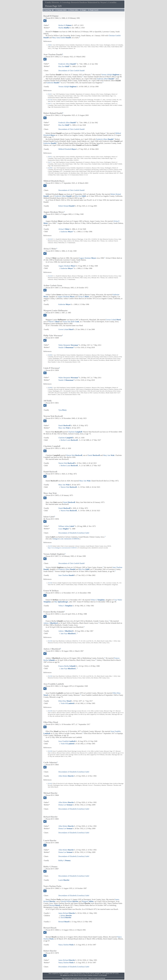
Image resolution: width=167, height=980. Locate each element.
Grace (64, 529)
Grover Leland (113, 320)
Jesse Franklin (67, 741)
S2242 (50, 783)
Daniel (64, 425)
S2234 (50, 100)
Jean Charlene (66, 575)
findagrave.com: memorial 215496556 (66, 539)
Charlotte (75, 432)
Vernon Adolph (110, 75)
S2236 (50, 641)
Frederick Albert (67, 64)
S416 (50, 94)
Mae (61, 602)
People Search (94, 10)
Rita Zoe (64, 66)
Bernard (55, 905)
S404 (50, 45)
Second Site (81, 978)
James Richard (67, 913)
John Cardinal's (74, 978)
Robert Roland (66, 206)
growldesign (102, 978)
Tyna (62, 410)
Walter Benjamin (68, 345)
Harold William (70, 901)
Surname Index (62, 10)
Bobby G (65, 860)
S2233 (50, 546)
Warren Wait (74, 455)
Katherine (53, 83)
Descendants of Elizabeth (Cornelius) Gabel (74, 533)
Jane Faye (68, 633)
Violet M (67, 703)
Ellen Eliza (65, 701)
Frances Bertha (67, 666)
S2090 (50, 168)
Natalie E (66, 347)
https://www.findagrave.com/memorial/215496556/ (62, 548)
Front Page (48, 10)
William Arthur (66, 526)
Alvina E (64, 229)
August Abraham (87, 258)
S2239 (50, 711)
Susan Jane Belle (71, 322)
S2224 (50, 239)
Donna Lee (65, 805)
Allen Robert (66, 776)
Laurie (64, 880)
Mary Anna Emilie (62, 38)
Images (84, 10)
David (66, 917)
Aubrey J (51, 623)
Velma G (98, 600)
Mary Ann (64, 428)
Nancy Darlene (66, 945)
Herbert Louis (69, 440)
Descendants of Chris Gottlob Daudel (71, 71)
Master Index (74, 10)
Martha (64, 28)
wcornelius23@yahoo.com (77, 973)
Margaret (88, 901)
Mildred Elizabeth (67, 149)
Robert (66, 916)
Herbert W (65, 25)
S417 (50, 104)
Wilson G (54, 322)
